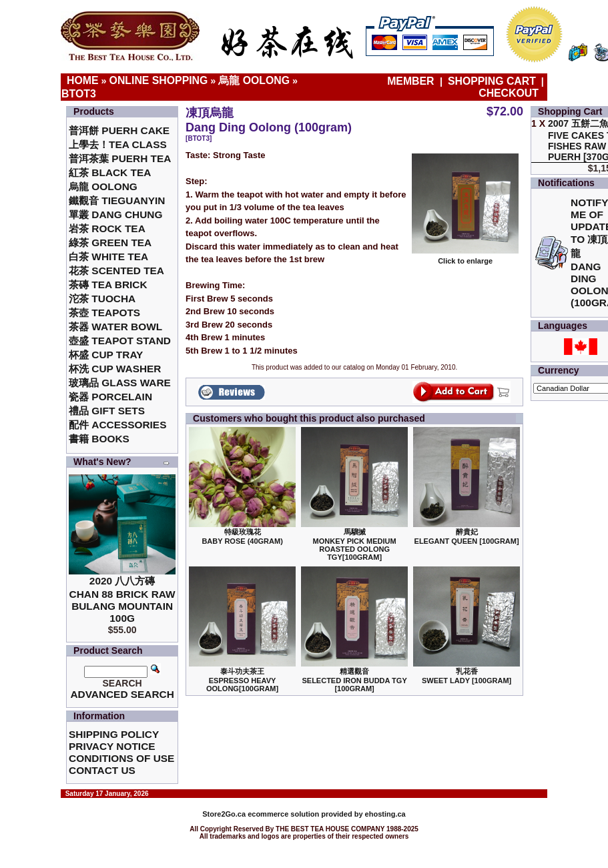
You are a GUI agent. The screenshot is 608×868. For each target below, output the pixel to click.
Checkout (509, 93)
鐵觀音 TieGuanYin (117, 200)
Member (412, 81)
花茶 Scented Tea (116, 271)
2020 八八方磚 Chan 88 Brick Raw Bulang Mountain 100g (122, 599)
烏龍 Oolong (254, 80)
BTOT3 (79, 94)
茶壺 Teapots (104, 313)
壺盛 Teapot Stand (120, 341)
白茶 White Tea (108, 257)
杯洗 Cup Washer (115, 369)
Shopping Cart (492, 81)
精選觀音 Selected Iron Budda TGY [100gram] (354, 680)
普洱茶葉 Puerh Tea (120, 158)
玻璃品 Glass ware (120, 383)
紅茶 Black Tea (110, 172)
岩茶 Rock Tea (107, 229)
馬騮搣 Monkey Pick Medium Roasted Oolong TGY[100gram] (355, 544)
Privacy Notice (112, 746)
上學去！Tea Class (118, 144)
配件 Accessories (117, 425)
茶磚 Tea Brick (108, 285)
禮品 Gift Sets (107, 411)
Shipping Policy (114, 734)
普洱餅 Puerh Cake (119, 130)
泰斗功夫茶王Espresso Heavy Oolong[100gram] (242, 680)
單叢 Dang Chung (115, 214)
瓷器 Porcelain (110, 397)
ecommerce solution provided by (283, 814)
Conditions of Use (121, 758)
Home (83, 80)
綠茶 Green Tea (110, 243)
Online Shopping (159, 80)
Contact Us (102, 770)
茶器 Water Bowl (115, 327)
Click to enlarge (465, 258)
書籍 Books (99, 439)
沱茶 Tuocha (102, 299)
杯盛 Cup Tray (106, 355)
